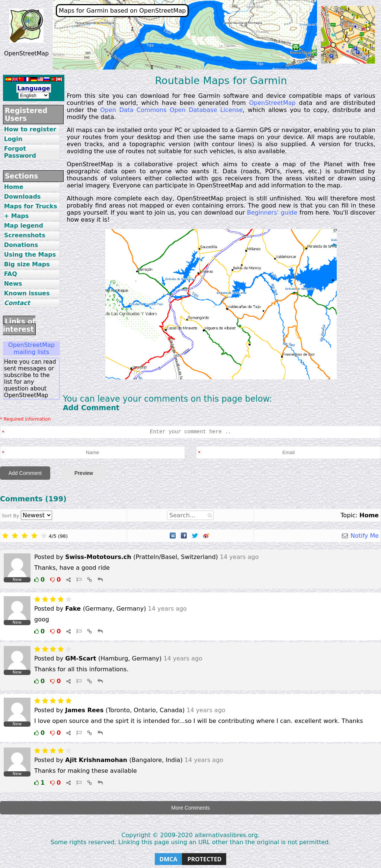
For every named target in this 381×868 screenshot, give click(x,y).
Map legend (24, 226)
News (13, 284)
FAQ (11, 274)
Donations (21, 245)
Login (13, 139)
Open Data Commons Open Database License (171, 110)
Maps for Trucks (31, 206)
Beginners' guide (272, 213)
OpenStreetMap (272, 103)
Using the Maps (30, 255)
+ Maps (17, 216)
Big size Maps (27, 264)
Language (33, 88)
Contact (17, 303)
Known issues (27, 293)
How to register (30, 129)
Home (14, 187)
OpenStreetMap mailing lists (31, 348)
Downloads (23, 197)
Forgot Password (20, 152)
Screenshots (25, 235)
